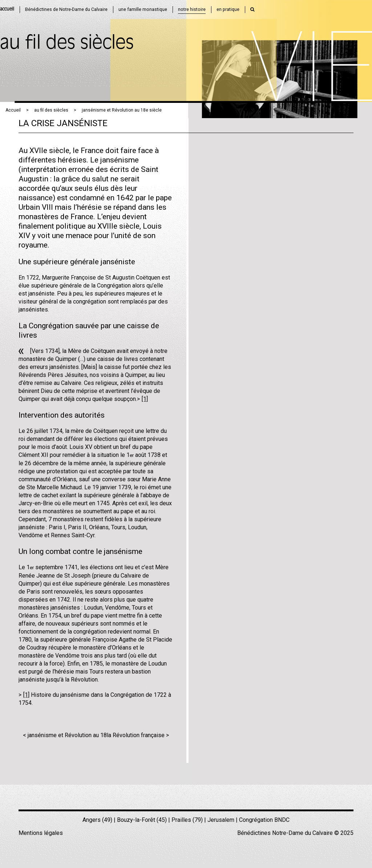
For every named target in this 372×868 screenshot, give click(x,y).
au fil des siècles (51, 110)
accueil (7, 9)
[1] (145, 399)
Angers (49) (97, 820)
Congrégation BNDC (264, 820)
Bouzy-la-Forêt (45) (142, 820)
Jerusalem (221, 820)
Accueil (13, 110)
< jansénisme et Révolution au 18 (65, 735)
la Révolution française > (138, 735)
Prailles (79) (187, 820)
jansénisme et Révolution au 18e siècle (122, 110)
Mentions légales (41, 833)
